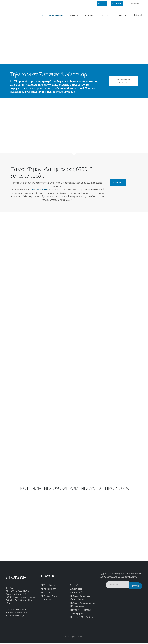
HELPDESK (117, 4)
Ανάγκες (89, 15)
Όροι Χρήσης (77, 615)
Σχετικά (75, 585)
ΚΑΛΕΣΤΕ (102, 4)
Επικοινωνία (77, 593)
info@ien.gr (19, 616)
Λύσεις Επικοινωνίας (53, 15)
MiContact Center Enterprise (50, 599)
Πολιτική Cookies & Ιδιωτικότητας (81, 599)
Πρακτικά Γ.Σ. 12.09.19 (82, 619)
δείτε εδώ (118, 182)
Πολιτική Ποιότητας (81, 611)
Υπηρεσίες (105, 15)
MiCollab (46, 593)
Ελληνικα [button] (134, 4)
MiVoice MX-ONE (50, 589)
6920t (36, 190)
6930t (45, 190)
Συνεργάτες (77, 589)
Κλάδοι (74, 15)
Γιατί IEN (122, 15)
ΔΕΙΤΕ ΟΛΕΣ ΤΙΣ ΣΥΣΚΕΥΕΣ (123, 81)
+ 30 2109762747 (20, 610)
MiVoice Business (50, 585)
